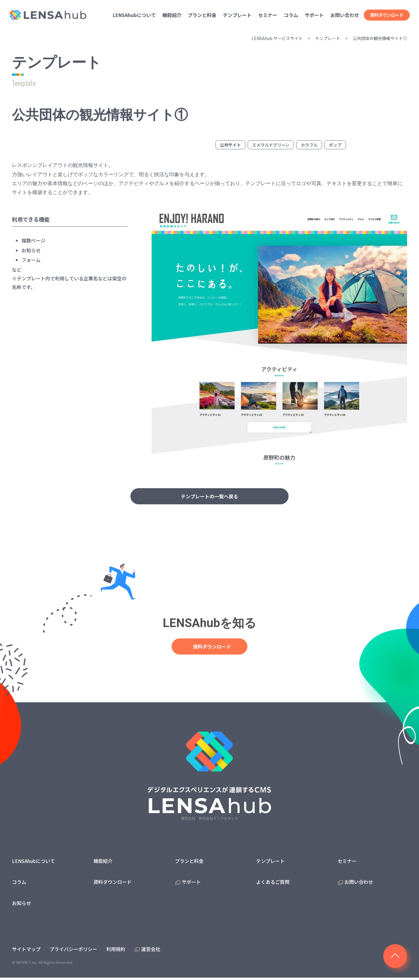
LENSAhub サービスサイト (277, 38)
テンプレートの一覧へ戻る (209, 497)
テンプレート (328, 38)
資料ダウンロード (387, 15)
